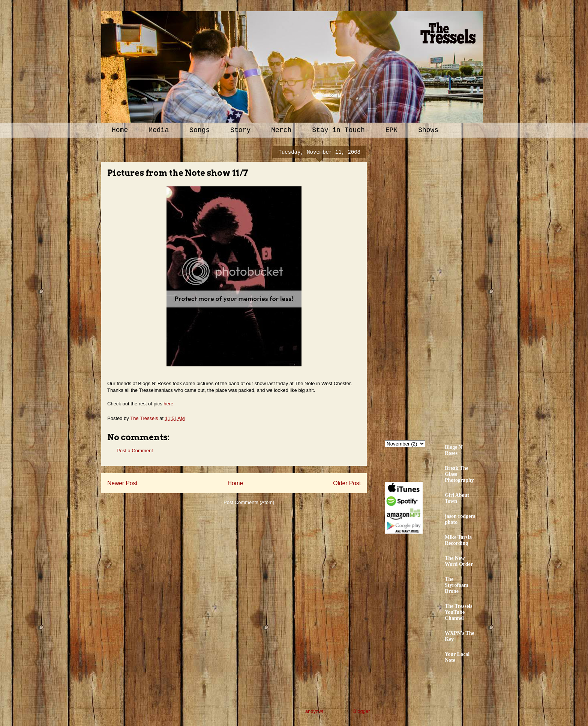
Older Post (347, 483)
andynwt (314, 711)
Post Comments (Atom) (249, 502)
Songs (199, 130)
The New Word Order (459, 561)
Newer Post (122, 483)
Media (159, 130)
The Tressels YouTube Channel (459, 612)
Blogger (361, 711)
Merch (281, 130)
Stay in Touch (338, 130)
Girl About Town (457, 498)
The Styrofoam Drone (457, 585)
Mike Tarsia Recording (458, 540)
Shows (428, 130)
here (168, 404)
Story (240, 130)
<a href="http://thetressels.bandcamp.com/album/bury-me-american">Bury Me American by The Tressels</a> (450, 288)
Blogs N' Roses (454, 450)
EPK (391, 130)
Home (120, 130)
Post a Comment (135, 451)
